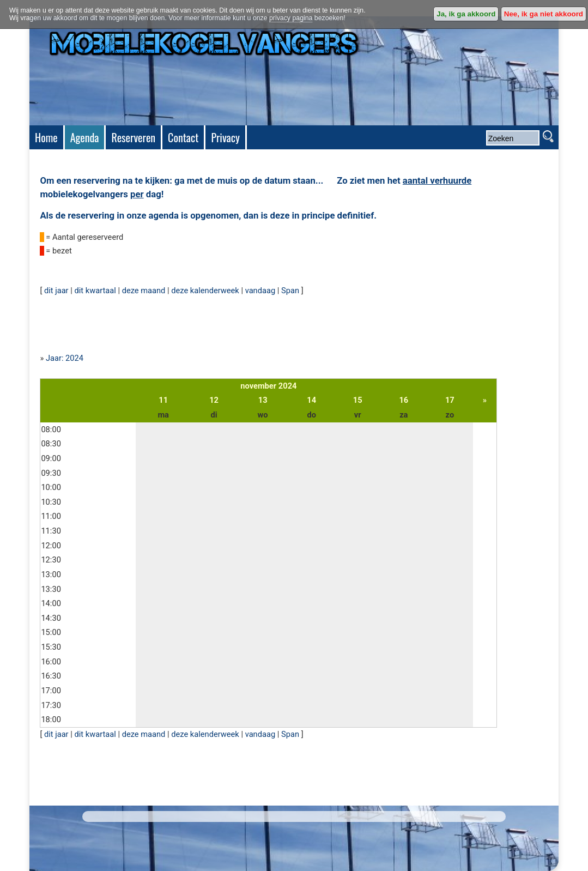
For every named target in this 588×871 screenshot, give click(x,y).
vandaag (260, 291)
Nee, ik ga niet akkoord (544, 14)
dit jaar (56, 291)
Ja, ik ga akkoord (466, 14)
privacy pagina (291, 18)
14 (311, 400)
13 (263, 400)
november (258, 386)
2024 (288, 386)
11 (163, 400)
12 (214, 400)
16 (404, 400)
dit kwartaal (95, 291)
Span (290, 291)
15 (358, 400)
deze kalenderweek (205, 291)
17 (450, 400)
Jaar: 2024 (65, 358)
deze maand (144, 291)
